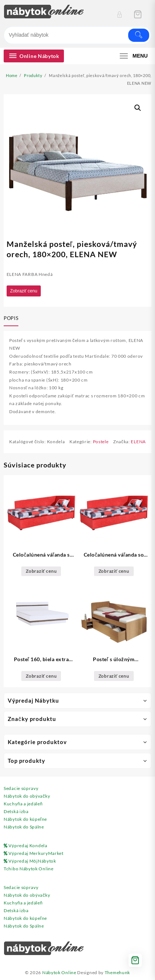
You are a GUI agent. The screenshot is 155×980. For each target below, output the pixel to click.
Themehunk (117, 972)
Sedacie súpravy (21, 788)
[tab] (12, 319)
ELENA (138, 442)
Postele (101, 442)
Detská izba (16, 811)
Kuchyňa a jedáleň (23, 804)
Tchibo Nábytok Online (29, 869)
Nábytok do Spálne (24, 827)
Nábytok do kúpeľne (25, 819)
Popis (11, 318)
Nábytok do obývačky (27, 796)
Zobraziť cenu (24, 291)
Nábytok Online (59, 972)
